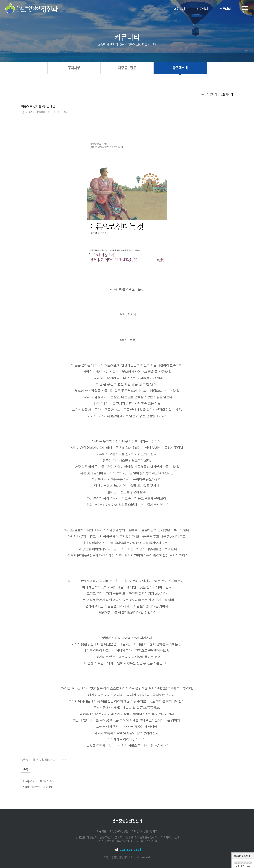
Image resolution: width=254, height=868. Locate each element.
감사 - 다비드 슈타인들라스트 (40, 781)
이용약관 (102, 831)
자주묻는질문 (127, 68)
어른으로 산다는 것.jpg (41, 760)
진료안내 (202, 9)
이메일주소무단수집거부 (145, 831)
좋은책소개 (180, 68)
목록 (26, 769)
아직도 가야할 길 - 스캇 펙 (39, 787)
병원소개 (179, 9)
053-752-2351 (130, 849)
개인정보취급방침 (119, 831)
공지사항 (74, 68)
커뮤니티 (225, 9)
